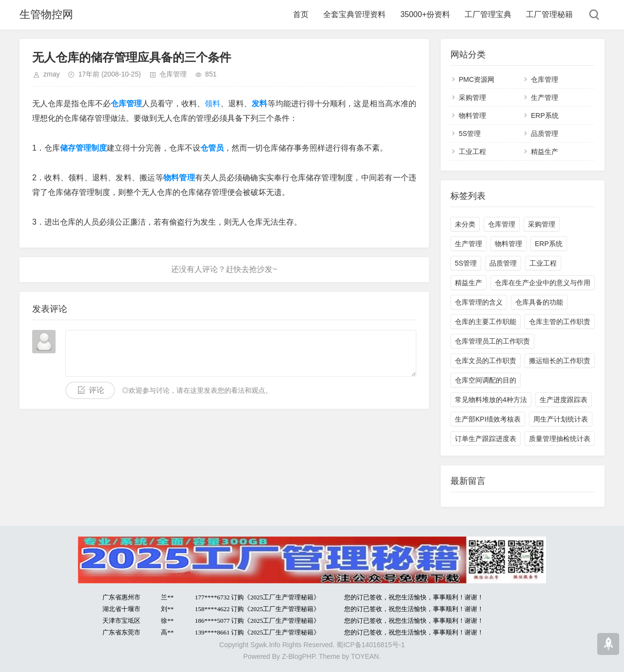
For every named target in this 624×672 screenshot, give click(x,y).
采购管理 (472, 97)
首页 (301, 14)
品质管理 (545, 134)
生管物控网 (46, 14)
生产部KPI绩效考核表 (488, 419)
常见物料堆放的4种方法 (491, 400)
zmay (51, 74)
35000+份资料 (425, 14)
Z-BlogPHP (298, 656)
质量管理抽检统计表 (560, 439)
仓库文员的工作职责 (486, 361)
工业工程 (472, 152)
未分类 (465, 224)
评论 (97, 390)
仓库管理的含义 (479, 302)
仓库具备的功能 (539, 302)
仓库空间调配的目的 (486, 380)
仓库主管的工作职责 (560, 322)
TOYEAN (365, 656)
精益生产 (545, 152)
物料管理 (472, 115)
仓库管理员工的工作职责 (492, 341)
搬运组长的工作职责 (560, 361)
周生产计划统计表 (561, 419)
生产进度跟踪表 (564, 400)
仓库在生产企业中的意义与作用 (543, 283)
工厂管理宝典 (488, 14)
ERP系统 (545, 115)
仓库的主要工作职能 (486, 322)
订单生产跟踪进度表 (486, 439)
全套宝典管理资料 (354, 14)
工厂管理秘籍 (549, 14)
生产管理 (545, 97)
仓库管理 (173, 74)
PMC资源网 (477, 79)
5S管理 (470, 134)
